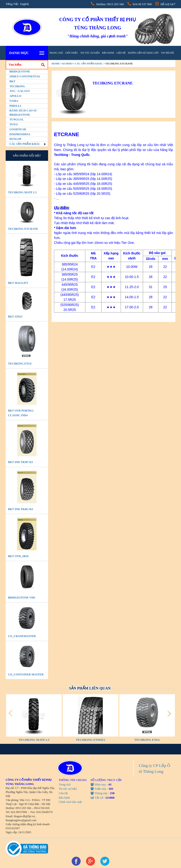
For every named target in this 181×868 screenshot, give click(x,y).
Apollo (15, 96)
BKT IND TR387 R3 (20, 462)
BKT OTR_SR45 (18, 556)
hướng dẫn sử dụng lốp (143, 53)
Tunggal (17, 119)
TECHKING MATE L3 (22, 192)
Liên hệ (121, 53)
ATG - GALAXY (20, 91)
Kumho (67, 63)
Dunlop (15, 139)
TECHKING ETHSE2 (91, 740)
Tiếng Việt (12, 4)
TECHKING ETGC (20, 364)
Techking (17, 86)
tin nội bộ (167, 53)
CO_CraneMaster (22, 636)
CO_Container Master (26, 674)
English (25, 4)
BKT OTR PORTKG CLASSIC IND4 (21, 413)
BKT (12, 81)
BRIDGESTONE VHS (22, 598)
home (56, 63)
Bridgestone (20, 71)
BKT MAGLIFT (18, 283)
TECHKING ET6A (147, 740)
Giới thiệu (72, 53)
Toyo (14, 124)
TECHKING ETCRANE (23, 229)
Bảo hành (108, 53)
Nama (14, 101)
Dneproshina (20, 134)
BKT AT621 (15, 317)
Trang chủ (56, 53)
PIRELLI (15, 106)
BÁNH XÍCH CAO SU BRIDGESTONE (23, 113)
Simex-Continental (25, 76)
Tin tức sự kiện (90, 53)
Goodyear (18, 129)
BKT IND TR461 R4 (20, 509)
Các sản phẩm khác (25, 144)
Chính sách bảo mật (70, 802)
